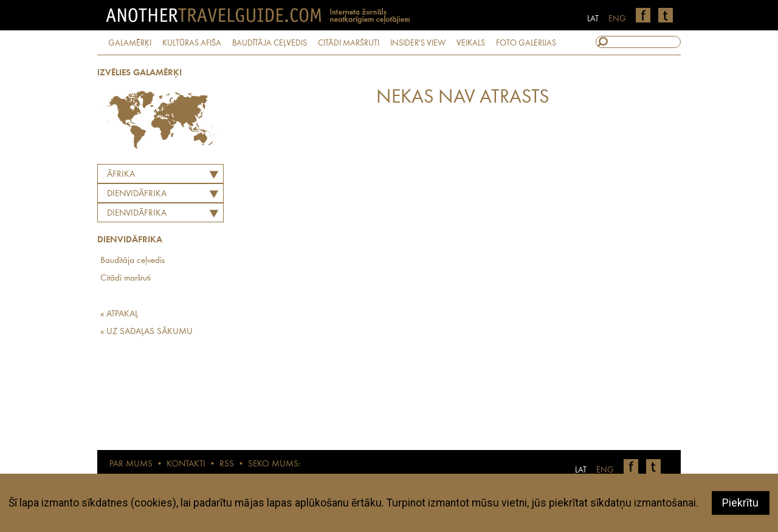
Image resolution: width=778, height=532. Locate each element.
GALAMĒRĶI (130, 43)
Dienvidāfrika (137, 213)
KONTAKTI (186, 464)
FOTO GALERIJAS (526, 43)
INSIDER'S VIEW (418, 43)
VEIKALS (471, 43)
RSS (227, 464)
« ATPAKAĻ (119, 314)
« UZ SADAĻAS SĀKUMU (146, 332)
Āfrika (121, 175)
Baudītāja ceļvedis (133, 261)
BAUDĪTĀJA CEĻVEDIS (270, 43)
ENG (617, 19)
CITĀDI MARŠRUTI (349, 43)
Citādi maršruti (126, 278)
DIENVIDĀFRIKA (137, 194)
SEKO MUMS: (274, 464)
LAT (593, 19)
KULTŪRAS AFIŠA (192, 43)
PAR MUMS (131, 464)
